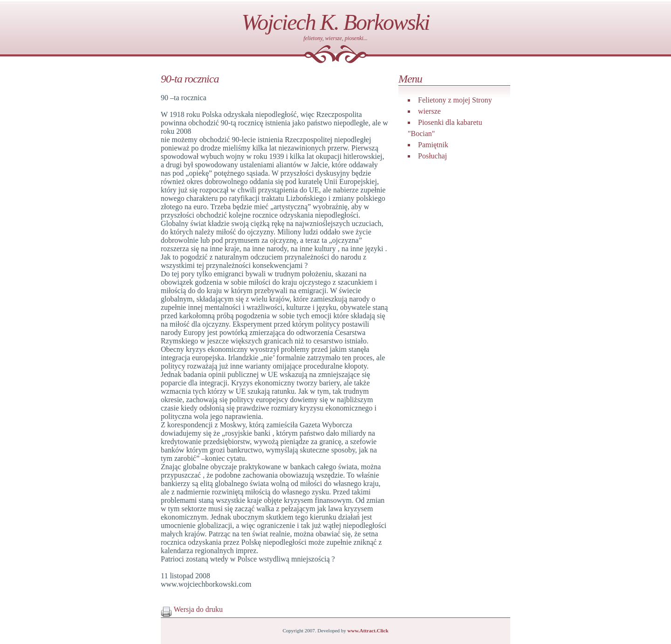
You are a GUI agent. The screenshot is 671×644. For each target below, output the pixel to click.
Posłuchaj (432, 156)
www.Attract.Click (368, 630)
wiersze (429, 111)
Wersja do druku (192, 609)
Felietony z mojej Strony (455, 100)
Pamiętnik (433, 145)
